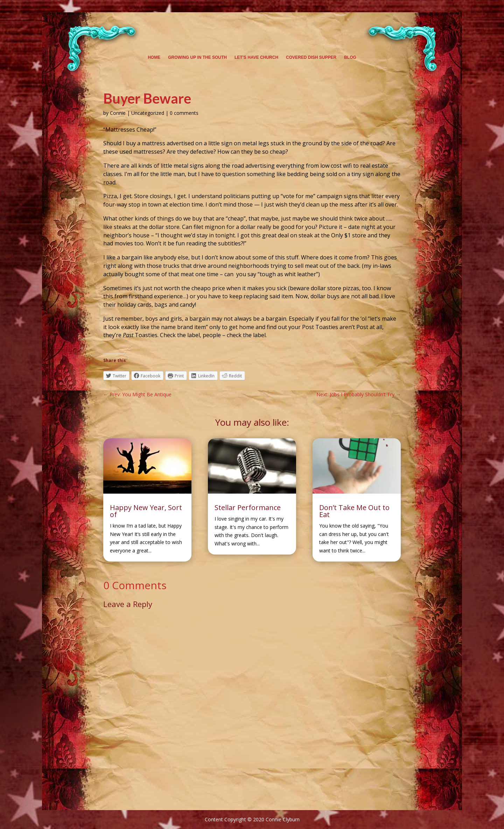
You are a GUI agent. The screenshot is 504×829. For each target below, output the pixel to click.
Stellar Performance (248, 507)
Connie (118, 113)
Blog (350, 57)
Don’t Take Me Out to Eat (354, 511)
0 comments (184, 113)
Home (154, 57)
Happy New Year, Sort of (146, 511)
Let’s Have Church (256, 57)
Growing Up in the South (197, 57)
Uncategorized (148, 113)
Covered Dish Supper (311, 57)
